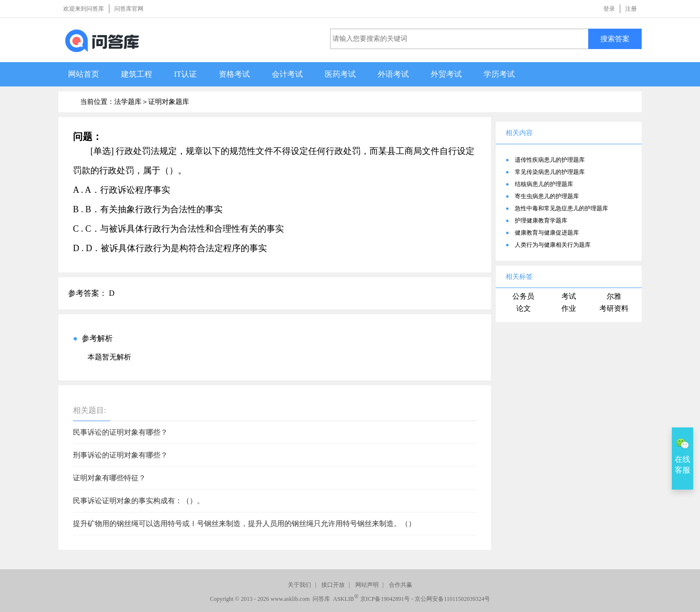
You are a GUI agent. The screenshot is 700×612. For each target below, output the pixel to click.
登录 (609, 9)
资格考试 (234, 74)
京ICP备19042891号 (385, 599)
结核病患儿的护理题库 (544, 184)
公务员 (523, 296)
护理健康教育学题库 (541, 221)
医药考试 (340, 74)
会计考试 (287, 74)
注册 (631, 9)
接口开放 (333, 585)
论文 (524, 308)
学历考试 (499, 74)
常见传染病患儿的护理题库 (550, 172)
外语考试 (393, 74)
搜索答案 (615, 39)
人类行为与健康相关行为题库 (553, 245)
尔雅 (614, 296)
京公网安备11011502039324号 (452, 599)
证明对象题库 (169, 102)
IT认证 (185, 74)
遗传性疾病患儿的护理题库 (550, 160)
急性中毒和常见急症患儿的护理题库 (561, 208)
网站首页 (84, 74)
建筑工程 (137, 74)
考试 (569, 296)
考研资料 (614, 308)
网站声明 (367, 585)
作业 (569, 308)
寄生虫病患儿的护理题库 (547, 196)
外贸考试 (446, 74)
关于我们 (299, 585)
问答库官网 (129, 9)
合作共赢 (401, 585)
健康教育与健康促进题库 (547, 233)
